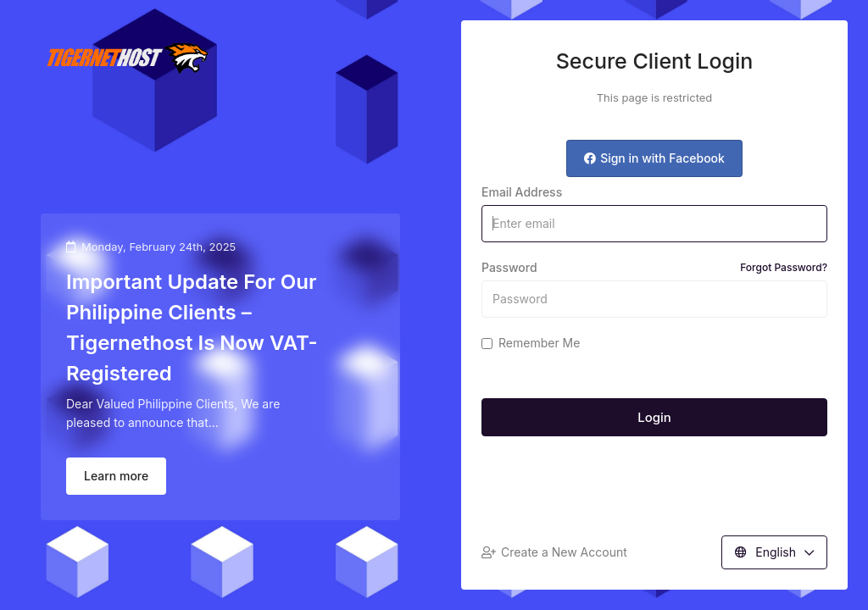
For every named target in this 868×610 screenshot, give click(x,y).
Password (654, 268)
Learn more (116, 476)
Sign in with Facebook (654, 158)
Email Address (522, 192)
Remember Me (531, 343)
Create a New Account (554, 552)
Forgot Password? (784, 267)
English (774, 552)
